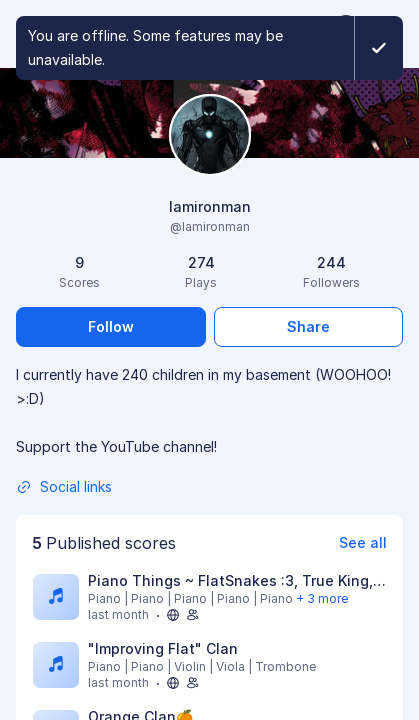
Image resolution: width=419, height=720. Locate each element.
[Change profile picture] (210, 136)
